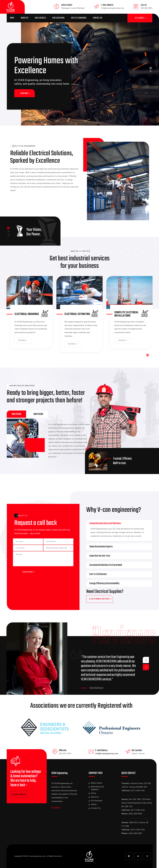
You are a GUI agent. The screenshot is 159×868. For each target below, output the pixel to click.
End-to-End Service (98, 574)
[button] (8, 228)
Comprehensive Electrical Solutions (105, 523)
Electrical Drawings (27, 314)
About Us (25, 18)
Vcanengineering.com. (37, 856)
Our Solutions (59, 18)
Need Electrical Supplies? (97, 788)
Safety (94, 804)
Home (12, 18)
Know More (19, 794)
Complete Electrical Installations (126, 314)
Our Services (40, 18)
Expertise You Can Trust (100, 556)
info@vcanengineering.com (107, 754)
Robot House (97, 783)
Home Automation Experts (101, 547)
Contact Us (98, 18)
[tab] (16, 414)
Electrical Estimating (77, 314)
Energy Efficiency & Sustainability (104, 583)
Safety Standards (79, 18)
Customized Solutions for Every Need (106, 565)
